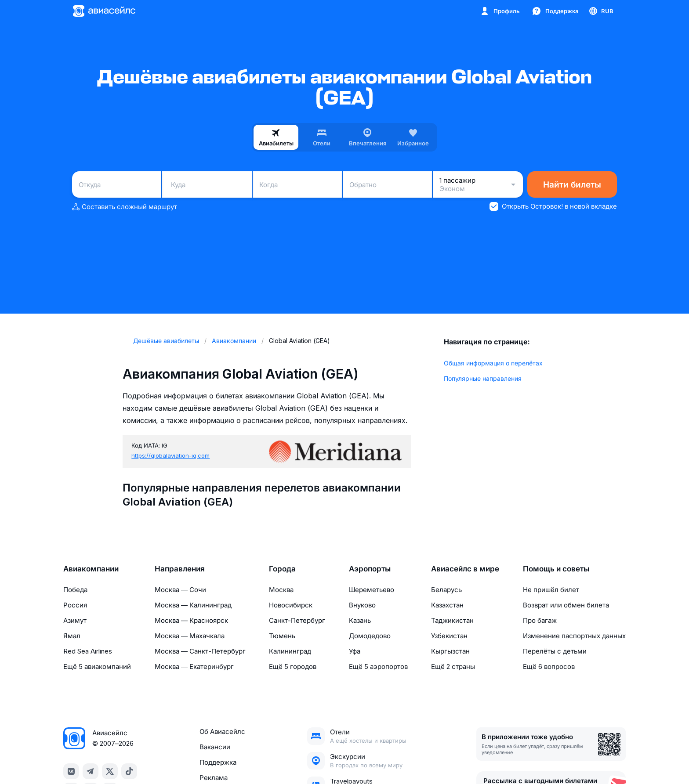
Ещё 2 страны (453, 667)
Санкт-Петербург (297, 620)
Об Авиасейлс (222, 732)
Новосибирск (291, 605)
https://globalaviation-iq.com (170, 455)
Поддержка (218, 762)
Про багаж (540, 620)
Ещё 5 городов (293, 667)
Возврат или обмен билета (566, 605)
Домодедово (370, 636)
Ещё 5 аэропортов (378, 667)
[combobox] (117, 184)
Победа (75, 590)
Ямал (72, 636)
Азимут (75, 620)
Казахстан (447, 605)
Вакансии (215, 747)
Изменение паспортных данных (574, 636)
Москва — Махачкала (190, 636)
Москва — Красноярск (191, 620)
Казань (360, 620)
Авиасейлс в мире (465, 569)
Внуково (362, 605)
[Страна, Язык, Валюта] (601, 11)
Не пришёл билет (551, 590)
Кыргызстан (450, 651)
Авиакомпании (91, 569)
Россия (75, 605)
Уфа (355, 651)
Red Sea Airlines (88, 651)
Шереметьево (372, 590)
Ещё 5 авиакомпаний (97, 667)
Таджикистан (452, 620)
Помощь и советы (556, 569)
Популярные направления (483, 378)
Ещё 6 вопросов (549, 667)
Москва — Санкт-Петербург (200, 651)
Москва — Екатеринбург (194, 667)
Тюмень (282, 636)
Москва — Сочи (180, 590)
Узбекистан (449, 636)
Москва (281, 590)
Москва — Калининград (193, 605)
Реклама (214, 778)
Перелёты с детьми (555, 651)
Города (282, 569)
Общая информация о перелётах (493, 363)
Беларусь (446, 590)
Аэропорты (370, 569)
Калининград (290, 651)
